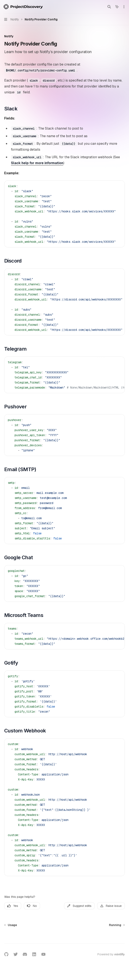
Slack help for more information (37, 163)
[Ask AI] (118, 186)
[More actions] (124, 7)
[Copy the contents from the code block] (112, 186)
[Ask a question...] (64, 937)
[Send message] (120, 939)
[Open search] (109, 7)
